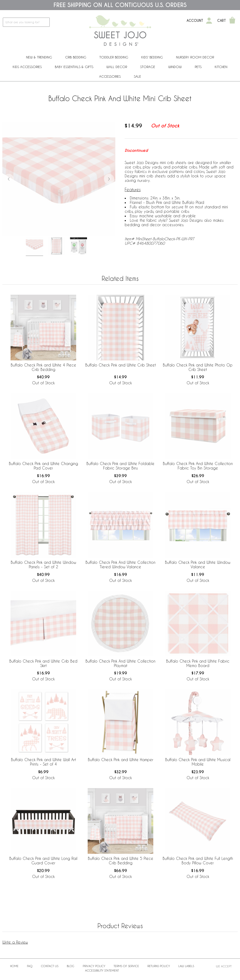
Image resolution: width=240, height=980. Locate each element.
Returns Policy (159, 966)
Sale (137, 76)
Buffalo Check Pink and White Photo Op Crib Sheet (198, 367)
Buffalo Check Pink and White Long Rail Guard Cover (43, 861)
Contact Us (50, 966)
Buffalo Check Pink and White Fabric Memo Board (198, 663)
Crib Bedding (76, 57)
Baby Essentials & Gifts (74, 67)
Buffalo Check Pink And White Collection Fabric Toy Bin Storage (198, 466)
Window (175, 67)
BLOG (71, 966)
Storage (148, 67)
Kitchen (221, 67)
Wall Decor (117, 67)
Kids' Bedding (152, 57)
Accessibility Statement (102, 970)
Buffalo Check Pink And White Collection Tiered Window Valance (120, 564)
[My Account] (209, 21)
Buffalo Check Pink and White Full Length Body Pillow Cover (198, 861)
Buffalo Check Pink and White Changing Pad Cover (43, 466)
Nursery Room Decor (195, 57)
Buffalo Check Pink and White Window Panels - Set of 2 (43, 564)
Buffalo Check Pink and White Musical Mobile (198, 762)
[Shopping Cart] (232, 21)
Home (14, 966)
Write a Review (15, 942)
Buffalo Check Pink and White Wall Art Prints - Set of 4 (43, 762)
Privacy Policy (94, 966)
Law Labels (186, 966)
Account (195, 21)
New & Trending (39, 57)
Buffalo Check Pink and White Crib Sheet (121, 365)
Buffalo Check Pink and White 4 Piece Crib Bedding (43, 367)
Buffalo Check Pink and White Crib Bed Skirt (43, 663)
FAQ (30, 966)
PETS (198, 67)
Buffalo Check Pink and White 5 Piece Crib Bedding (121, 861)
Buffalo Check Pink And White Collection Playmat (120, 663)
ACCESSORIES (110, 76)
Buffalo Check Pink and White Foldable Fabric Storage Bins (120, 466)
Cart (222, 21)
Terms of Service (126, 966)
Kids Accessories (27, 67)
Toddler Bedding (114, 57)
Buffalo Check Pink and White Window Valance (198, 564)
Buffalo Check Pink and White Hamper (121, 760)
